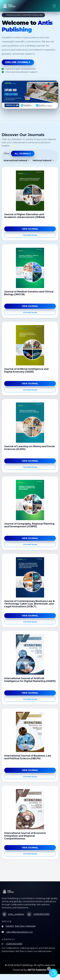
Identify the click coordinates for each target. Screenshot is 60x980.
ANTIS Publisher (37, 970)
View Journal (30, 229)
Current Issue (30, 235)
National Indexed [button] (42, 160)
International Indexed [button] (16, 160)
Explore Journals (18, 62)
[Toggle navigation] (54, 6)
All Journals (23, 154)
